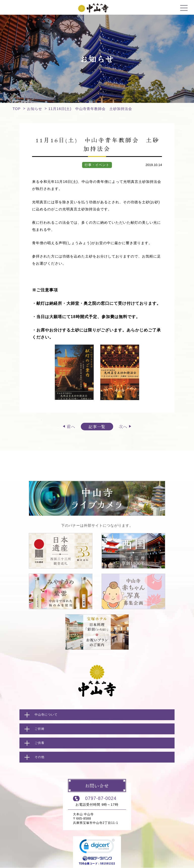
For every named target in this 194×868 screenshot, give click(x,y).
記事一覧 (97, 427)
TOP (17, 109)
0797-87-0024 (101, 798)
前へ (71, 426)
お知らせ (35, 109)
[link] (97, 847)
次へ (123, 426)
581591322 (108, 864)
